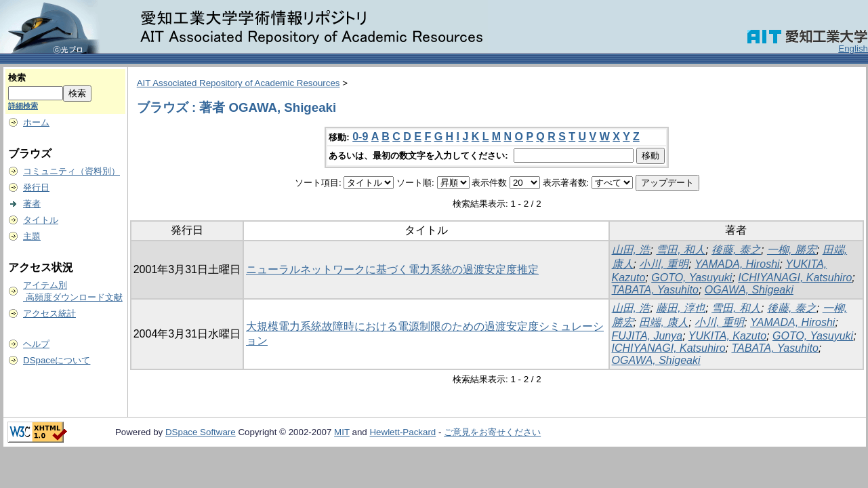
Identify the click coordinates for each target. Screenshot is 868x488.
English (853, 48)
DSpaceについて (57, 360)
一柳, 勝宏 (792, 250)
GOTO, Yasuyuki (691, 278)
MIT (342, 432)
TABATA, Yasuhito (655, 290)
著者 (32, 204)
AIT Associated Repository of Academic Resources (239, 83)
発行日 (36, 187)
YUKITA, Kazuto (727, 336)
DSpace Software (201, 432)
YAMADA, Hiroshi (737, 264)
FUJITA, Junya (647, 336)
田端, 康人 (664, 322)
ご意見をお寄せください (492, 432)
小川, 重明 (664, 264)
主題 (32, 236)
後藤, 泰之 (736, 250)
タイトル (41, 220)
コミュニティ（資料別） (71, 171)
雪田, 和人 (681, 250)
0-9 (360, 137)
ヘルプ (36, 344)
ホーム (36, 122)
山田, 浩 (631, 250)
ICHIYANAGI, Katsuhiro (795, 278)
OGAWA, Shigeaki (749, 290)
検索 (17, 78)
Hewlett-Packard (402, 432)
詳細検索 (23, 106)
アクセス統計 (49, 313)
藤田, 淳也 (681, 308)
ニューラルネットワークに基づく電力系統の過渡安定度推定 (392, 269)
